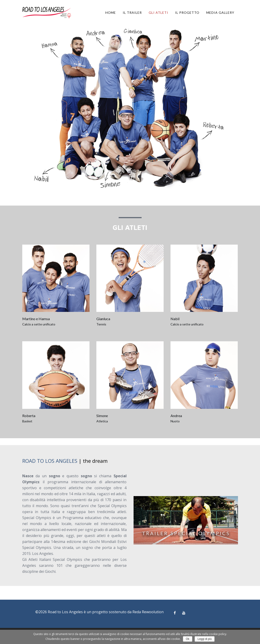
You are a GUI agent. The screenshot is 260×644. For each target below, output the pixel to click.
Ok (188, 639)
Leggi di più (205, 639)
